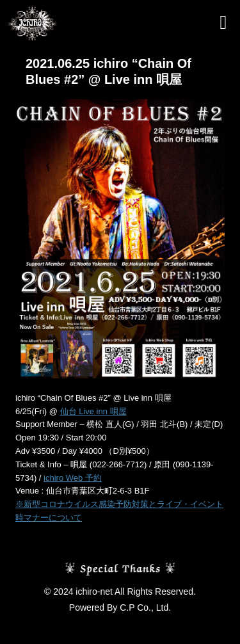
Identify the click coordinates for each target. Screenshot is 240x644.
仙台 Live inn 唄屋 (93, 411)
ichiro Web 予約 (73, 478)
